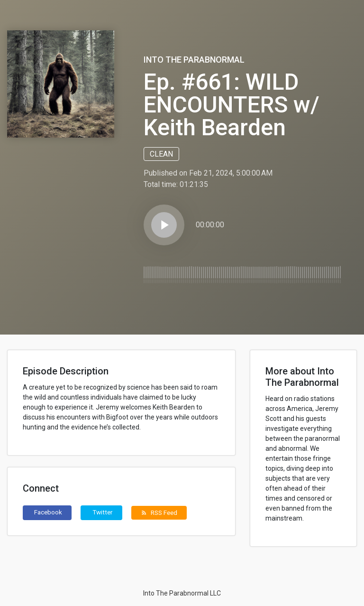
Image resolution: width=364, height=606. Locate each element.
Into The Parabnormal (194, 60)
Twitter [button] (103, 512)
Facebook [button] (48, 512)
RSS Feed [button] (159, 513)
